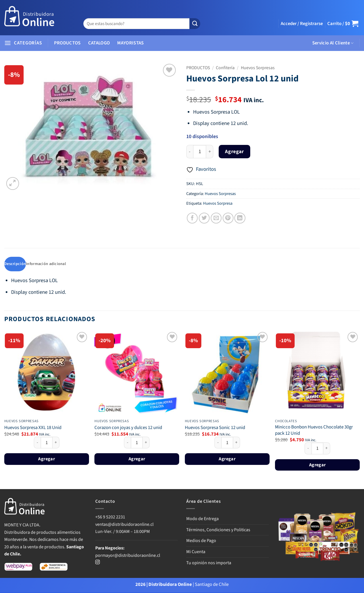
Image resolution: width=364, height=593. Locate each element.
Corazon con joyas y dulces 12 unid (128, 428)
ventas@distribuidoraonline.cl (125, 525)
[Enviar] (195, 24)
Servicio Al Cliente (333, 43)
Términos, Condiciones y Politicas (218, 530)
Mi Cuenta (196, 552)
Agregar (234, 152)
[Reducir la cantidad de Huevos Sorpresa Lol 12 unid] (190, 152)
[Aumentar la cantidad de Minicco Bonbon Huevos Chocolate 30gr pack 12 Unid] (327, 449)
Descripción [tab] (15, 264)
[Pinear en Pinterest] (228, 218)
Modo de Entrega (202, 519)
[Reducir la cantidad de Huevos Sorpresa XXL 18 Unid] (37, 443)
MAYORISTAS (130, 43)
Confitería (225, 68)
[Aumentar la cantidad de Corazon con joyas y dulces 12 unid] (146, 443)
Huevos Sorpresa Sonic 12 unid (215, 428)
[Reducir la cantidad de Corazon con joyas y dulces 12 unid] (127, 443)
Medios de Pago (201, 541)
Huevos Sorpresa (218, 203)
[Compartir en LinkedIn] (240, 218)
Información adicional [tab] (47, 264)
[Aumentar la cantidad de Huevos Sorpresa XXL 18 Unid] (56, 443)
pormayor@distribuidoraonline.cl (128, 556)
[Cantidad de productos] (200, 152)
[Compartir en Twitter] (204, 218)
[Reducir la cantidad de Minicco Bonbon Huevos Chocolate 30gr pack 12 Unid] (308, 449)
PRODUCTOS (67, 43)
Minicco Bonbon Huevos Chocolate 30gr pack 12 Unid (314, 431)
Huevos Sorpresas (258, 68)
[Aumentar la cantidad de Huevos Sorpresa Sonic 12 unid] (237, 443)
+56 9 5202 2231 (110, 518)
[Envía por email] (216, 218)
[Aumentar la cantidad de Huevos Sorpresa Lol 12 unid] (210, 152)
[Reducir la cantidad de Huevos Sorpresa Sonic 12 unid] (218, 443)
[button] (302, 24)
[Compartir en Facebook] (192, 218)
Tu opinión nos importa (209, 563)
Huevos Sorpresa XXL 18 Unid (33, 428)
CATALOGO (99, 43)
